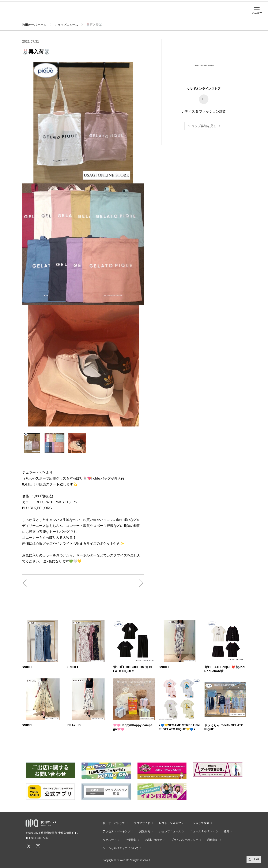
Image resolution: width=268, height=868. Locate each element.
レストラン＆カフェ (171, 823)
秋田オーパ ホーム (34, 25)
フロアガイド (55, 13)
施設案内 (97, 13)
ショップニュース (66, 25)
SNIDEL (28, 667)
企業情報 (131, 840)
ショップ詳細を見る (202, 126)
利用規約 (213, 840)
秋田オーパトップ (114, 823)
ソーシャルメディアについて (121, 848)
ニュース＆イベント (111, 14)
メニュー (257, 13)
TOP (256, 859)
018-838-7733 (40, 838)
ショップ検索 (69, 13)
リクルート (110, 840)
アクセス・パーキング (83, 14)
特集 (226, 831)
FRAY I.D (74, 725)
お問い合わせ (154, 840)
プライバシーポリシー (185, 840)
